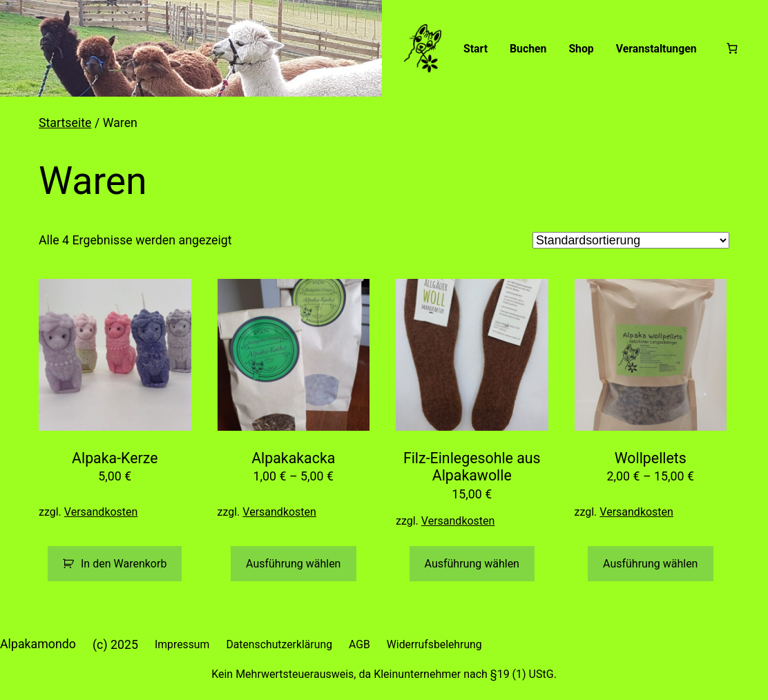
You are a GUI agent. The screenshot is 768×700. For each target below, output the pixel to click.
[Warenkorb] (732, 48)
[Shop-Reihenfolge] (631, 240)
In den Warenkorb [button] (124, 564)
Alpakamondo (38, 644)
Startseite (65, 123)
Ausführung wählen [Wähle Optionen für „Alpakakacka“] (293, 564)
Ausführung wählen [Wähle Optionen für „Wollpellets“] (650, 564)
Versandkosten (101, 512)
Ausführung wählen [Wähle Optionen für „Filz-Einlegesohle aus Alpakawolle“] (472, 564)
